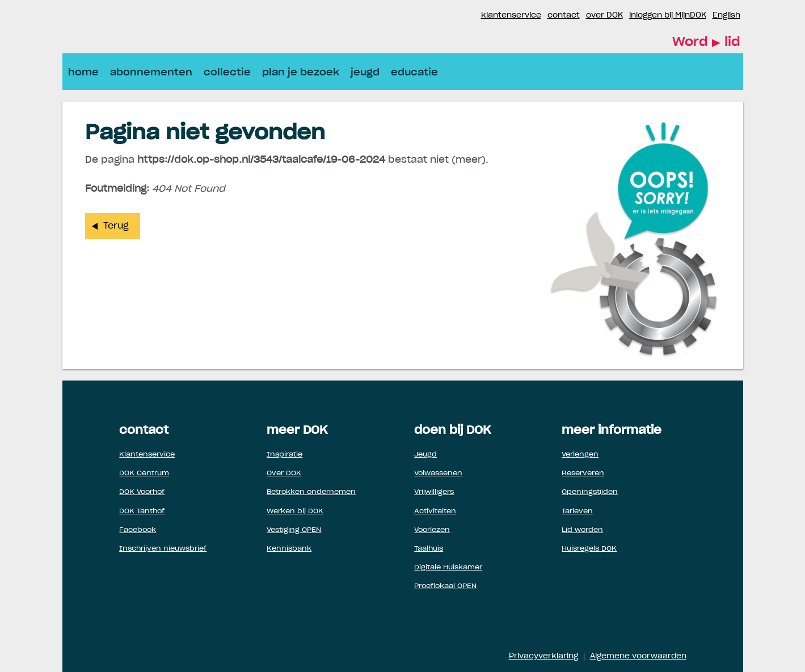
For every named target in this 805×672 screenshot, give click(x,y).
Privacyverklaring (543, 656)
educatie (414, 72)
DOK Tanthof (142, 511)
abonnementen (151, 72)
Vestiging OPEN (294, 530)
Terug (116, 226)
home (83, 72)
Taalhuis (429, 548)
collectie (227, 72)
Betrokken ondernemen (311, 492)
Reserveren (583, 473)
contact (564, 16)
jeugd (365, 72)
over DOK (604, 16)
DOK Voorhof (142, 492)
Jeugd (425, 454)
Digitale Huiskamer (448, 567)
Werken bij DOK (295, 511)
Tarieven (577, 511)
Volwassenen (438, 473)
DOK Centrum (144, 473)
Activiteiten (435, 511)
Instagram (472, 16)
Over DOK (284, 473)
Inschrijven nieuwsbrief (163, 548)
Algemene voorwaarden (638, 656)
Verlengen (580, 454)
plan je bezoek (301, 72)
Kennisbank (289, 548)
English (726, 16)
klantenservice (511, 16)
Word (706, 43)
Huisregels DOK (589, 548)
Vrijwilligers (434, 492)
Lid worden (582, 530)
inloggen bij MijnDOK (668, 16)
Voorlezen (432, 530)
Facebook (458, 16)
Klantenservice (147, 454)
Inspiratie (285, 454)
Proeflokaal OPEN (445, 586)
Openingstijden (590, 492)
